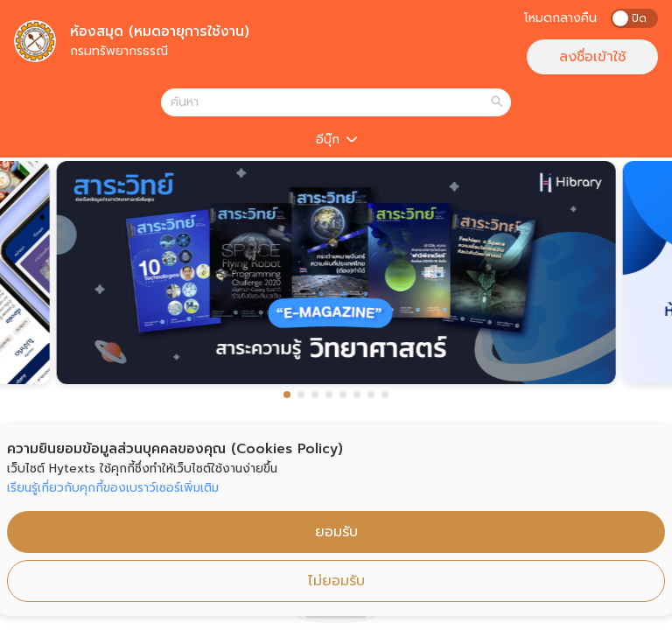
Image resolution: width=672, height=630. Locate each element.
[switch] (634, 18)
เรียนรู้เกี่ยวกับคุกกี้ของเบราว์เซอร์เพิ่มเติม (113, 488)
